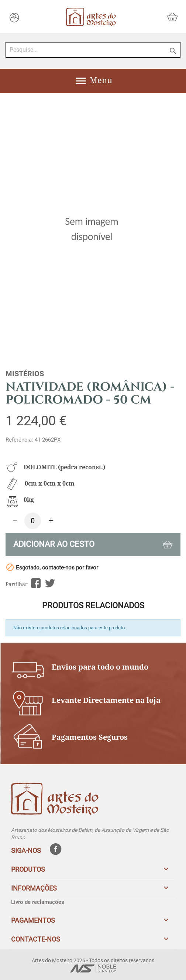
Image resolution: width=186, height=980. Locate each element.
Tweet (50, 583)
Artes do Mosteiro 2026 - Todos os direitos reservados (93, 960)
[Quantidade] (33, 521)
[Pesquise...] (93, 50)
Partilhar (36, 583)
